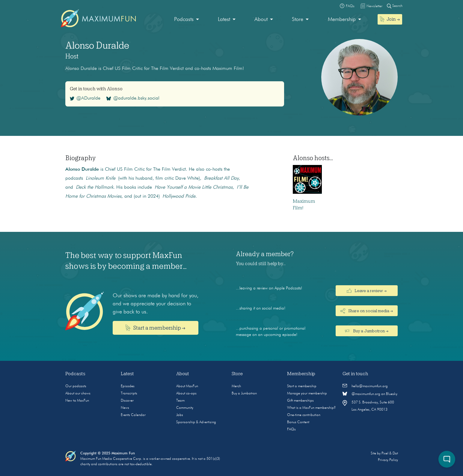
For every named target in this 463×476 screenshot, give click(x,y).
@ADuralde (85, 98)
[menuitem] (187, 20)
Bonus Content (298, 422)
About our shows (78, 394)
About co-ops (186, 394)
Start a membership (302, 386)
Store (298, 19)
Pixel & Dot (390, 454)
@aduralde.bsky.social (133, 98)
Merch (236, 386)
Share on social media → (367, 311)
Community (185, 408)
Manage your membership (307, 394)
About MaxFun (187, 386)
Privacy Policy (388, 460)
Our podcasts (76, 386)
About (261, 19)
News (125, 408)
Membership (342, 19)
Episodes (128, 386)
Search (395, 6)
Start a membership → (156, 328)
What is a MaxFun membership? (311, 408)
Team (180, 401)
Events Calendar (133, 415)
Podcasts (184, 19)
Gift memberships (300, 401)
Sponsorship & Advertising (196, 422)
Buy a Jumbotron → (367, 331)
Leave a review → (367, 291)
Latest (224, 19)
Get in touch (355, 374)
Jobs (180, 415)
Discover (127, 401)
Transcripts (129, 394)
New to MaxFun (77, 401)
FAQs (291, 430)
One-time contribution (304, 415)
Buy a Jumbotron (244, 394)
